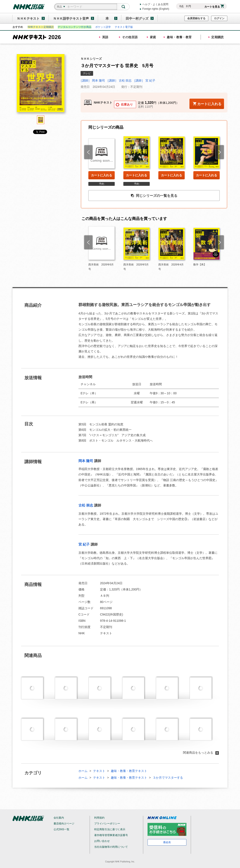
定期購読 (218, 37)
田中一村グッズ (137, 18)
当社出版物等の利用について (111, 847)
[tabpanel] (41, 85)
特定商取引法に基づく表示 (110, 829)
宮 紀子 (84, 544)
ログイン (219, 18)
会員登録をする (196, 18)
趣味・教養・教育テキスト (129, 771)
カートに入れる (102, 175)
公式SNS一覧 (61, 829)
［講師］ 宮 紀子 (144, 80)
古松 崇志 (86, 505)
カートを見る (214, 7)
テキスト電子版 (124, 27)
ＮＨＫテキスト (28, 18)
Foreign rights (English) (156, 9)
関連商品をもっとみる (201, 753)
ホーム (83, 771)
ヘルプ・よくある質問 (155, 4)
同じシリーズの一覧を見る (154, 196)
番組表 (167, 842)
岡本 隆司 (86, 461)
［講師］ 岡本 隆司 (92, 80)
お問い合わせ (102, 841)
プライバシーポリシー (107, 824)
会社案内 (59, 818)
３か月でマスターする (168, 778)
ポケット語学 (103, 27)
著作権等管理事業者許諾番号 (111, 835)
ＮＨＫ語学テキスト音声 (71, 18)
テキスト (99, 771)
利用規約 (99, 818)
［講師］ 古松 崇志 (119, 80)
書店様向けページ (64, 824)
